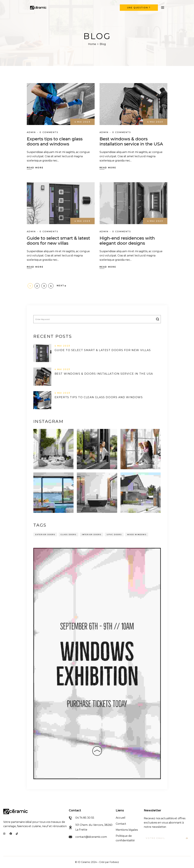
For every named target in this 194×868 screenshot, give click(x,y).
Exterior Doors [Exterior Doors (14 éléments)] (45, 534)
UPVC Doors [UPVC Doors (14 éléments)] (114, 534)
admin (31, 132)
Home (92, 44)
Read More (35, 168)
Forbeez (114, 862)
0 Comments (49, 132)
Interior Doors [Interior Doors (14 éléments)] (92, 534)
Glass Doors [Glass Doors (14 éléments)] (68, 534)
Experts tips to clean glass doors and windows (55, 142)
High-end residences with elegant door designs (127, 241)
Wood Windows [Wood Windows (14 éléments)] (137, 534)
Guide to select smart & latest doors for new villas (58, 241)
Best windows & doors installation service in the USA (131, 142)
